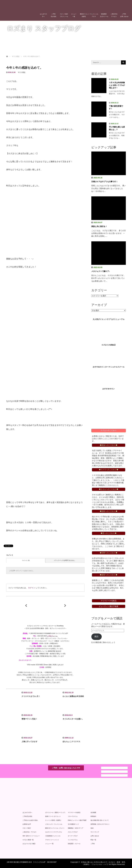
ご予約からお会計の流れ (30, 820)
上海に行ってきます (29, 741)
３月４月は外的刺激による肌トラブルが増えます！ (117, 85)
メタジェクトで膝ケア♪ (101, 271)
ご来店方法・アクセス (29, 832)
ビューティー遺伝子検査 (109, 606)
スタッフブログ (73, 832)
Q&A (92, 828)
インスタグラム (73, 840)
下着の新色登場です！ (116, 107)
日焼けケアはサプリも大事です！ (105, 182)
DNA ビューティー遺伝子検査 (77, 820)
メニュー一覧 (74, 15)
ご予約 (93, 844)
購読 (96, 637)
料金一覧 (93, 840)
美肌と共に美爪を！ (99, 226)
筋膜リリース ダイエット (53, 816)
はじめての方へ (43, 15)
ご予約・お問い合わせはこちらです (66, 768)
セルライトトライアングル (54, 832)
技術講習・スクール (74, 844)
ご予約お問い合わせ (124, 15)
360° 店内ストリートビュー (31, 836)
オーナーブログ (73, 836)
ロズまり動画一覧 (28, 840)
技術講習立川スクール (104, 15)
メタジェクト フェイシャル (54, 824)
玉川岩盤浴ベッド (73, 824)
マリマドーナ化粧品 (74, 812)
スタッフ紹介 (27, 828)
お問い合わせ (95, 836)
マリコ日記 (22, 72)
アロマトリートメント (52, 840)
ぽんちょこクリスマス (71, 741)
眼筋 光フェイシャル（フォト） (55, 828)
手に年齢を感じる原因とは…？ (117, 128)
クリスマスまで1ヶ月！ (31, 696)
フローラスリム (73, 816)
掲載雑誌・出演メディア (76, 828)
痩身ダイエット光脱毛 (84, 15)
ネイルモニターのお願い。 (73, 719)
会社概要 (93, 812)
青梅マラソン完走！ (29, 719)
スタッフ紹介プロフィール (64, 15)
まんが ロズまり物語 (29, 844)
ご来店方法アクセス (114, 15)
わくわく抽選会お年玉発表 (73, 696)
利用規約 (93, 816)
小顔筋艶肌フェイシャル (53, 836)
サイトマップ (95, 832)
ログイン (32, 588)
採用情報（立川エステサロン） (100, 824)
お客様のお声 (27, 824)
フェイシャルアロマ (94, 15)
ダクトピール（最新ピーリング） (56, 812)
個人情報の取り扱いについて (100, 820)
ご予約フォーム (52, 636)
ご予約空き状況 (54, 15)
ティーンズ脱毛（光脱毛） (54, 820)
